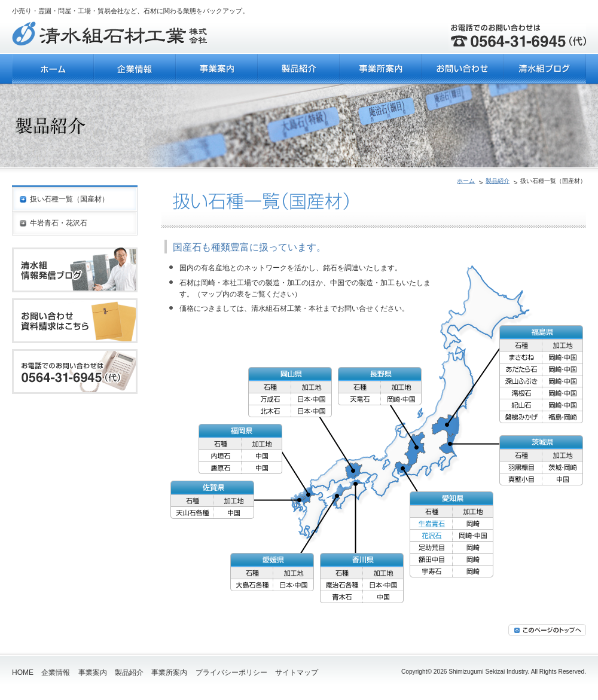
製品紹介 (498, 181)
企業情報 (56, 673)
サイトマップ (297, 673)
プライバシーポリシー (231, 673)
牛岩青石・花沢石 (59, 223)
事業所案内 (169, 673)
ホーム (466, 181)
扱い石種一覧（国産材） (69, 199)
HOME (23, 673)
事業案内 (93, 673)
